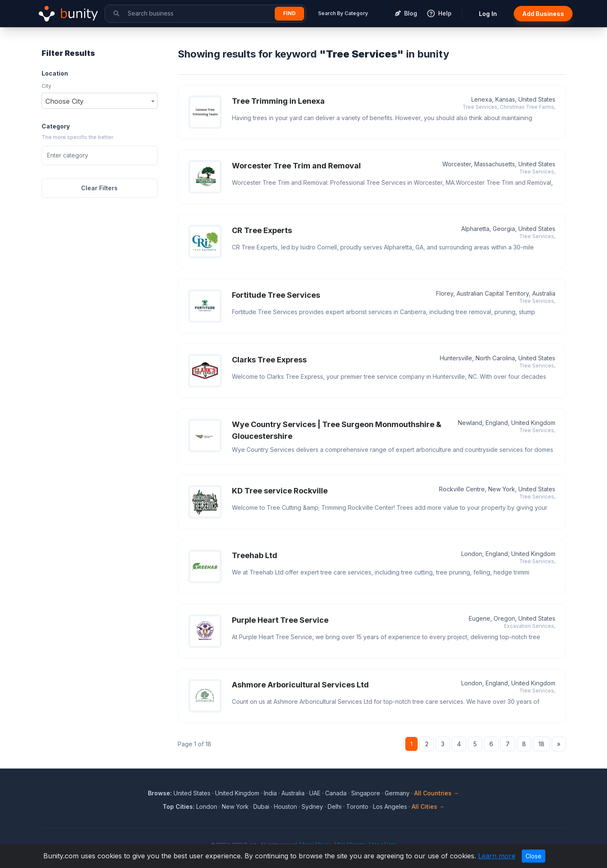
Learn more (497, 856)
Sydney (312, 806)
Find (289, 13)
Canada (336, 793)
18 (541, 744)
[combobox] (100, 101)
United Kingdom (237, 793)
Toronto (357, 806)
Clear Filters (99, 188)
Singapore (366, 793)
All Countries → (437, 793)
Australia (293, 793)
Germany (397, 793)
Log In (488, 14)
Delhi (335, 806)
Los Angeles (390, 806)
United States (192, 793)
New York (235, 806)
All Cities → (428, 806)
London (207, 806)
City (46, 86)
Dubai (261, 806)
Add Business (543, 14)
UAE (315, 793)
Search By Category (343, 13)
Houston (285, 806)
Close (533, 856)
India (270, 793)
